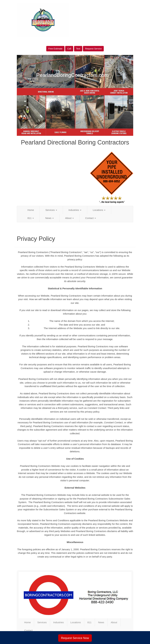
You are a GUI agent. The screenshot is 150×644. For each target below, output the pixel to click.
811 (31, 218)
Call (69, 49)
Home (31, 210)
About (69, 218)
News (49, 218)
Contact (91, 218)
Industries (75, 210)
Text (78, 49)
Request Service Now (75, 638)
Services (51, 210)
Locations (99, 210)
